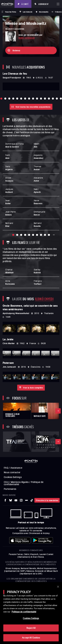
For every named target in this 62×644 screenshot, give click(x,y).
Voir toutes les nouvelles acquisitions (33, 107)
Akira (10, 282)
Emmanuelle (40, 213)
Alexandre (38, 179)
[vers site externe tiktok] (32, 500)
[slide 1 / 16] (1, 99)
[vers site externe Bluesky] (11, 500)
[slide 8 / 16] (29, 99)
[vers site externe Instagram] (21, 500)
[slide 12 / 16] (45, 99)
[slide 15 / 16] (57, 99)
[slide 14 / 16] (53, 99)
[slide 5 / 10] (29, 235)
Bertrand (9, 225)
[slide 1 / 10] (13, 235)
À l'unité (25, 4)
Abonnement (43, 4)
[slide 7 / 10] (37, 235)
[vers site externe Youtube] (16, 500)
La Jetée (8, 339)
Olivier (9, 179)
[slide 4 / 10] (25, 235)
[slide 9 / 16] (33, 99)
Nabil (37, 191)
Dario (9, 168)
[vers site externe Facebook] (5, 500)
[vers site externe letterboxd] (26, 500)
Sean (8, 202)
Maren (37, 145)
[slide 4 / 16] (13, 99)
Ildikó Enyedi (44, 299)
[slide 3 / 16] (9, 99)
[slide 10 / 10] (49, 235)
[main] (31, 613)
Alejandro (39, 157)
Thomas (38, 168)
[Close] (58, 587)
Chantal (9, 271)
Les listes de (28, 12)
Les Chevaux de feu (15, 74)
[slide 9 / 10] (45, 235)
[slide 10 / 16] (37, 99)
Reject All (31, 628)
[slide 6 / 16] (21, 99)
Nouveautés (44, 12)
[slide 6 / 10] (33, 235)
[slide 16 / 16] (61, 99)
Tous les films (10, 12)
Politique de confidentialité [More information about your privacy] (24, 612)
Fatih (8, 157)
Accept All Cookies (31, 638)
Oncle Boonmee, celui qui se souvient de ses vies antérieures (30, 307)
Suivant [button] (54, 235)
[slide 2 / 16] (5, 99)
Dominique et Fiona (14, 145)
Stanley (37, 271)
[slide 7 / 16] (25, 99)
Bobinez (16, 50)
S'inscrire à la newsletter (47, 500)
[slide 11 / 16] (41, 99)
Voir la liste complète (33, 388)
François (38, 282)
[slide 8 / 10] (41, 235)
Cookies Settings (13, 477)
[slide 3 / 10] (21, 235)
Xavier (38, 202)
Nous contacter (12, 472)
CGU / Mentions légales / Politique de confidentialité (24, 483)
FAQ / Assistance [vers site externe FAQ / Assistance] (13, 468)
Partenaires (10, 489)
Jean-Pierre (10, 213)
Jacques (9, 191)
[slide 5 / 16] (17, 99)
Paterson (8, 363)
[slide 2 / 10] (17, 235)
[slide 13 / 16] (49, 99)
